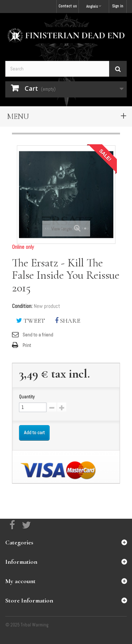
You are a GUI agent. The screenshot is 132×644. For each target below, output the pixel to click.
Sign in (118, 6)
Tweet (31, 321)
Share (68, 321)
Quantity (27, 397)
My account (20, 581)
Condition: (22, 306)
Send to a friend (38, 335)
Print (27, 345)
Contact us (68, 6)
